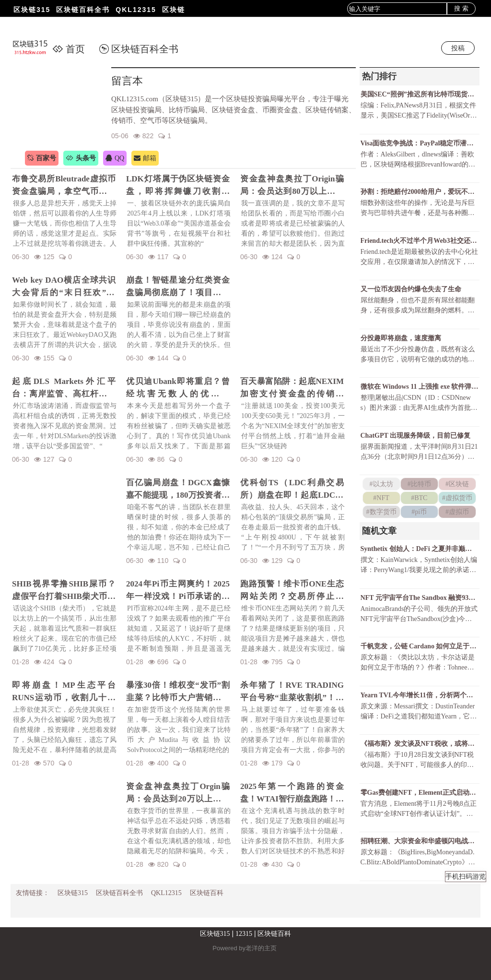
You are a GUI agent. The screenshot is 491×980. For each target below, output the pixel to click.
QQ (115, 158)
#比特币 (419, 484)
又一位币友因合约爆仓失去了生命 (411, 289)
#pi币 (419, 512)
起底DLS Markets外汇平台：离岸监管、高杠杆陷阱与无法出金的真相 (64, 388)
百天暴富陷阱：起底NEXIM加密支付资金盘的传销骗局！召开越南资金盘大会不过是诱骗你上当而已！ (292, 388)
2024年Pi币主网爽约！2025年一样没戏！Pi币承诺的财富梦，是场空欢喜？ (178, 591)
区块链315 (32, 10)
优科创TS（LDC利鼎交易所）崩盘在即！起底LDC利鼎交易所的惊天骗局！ (292, 490)
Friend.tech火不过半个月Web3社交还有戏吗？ (420, 241)
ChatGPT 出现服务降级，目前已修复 (416, 436)
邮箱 (145, 158)
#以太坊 (381, 484)
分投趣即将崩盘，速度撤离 (401, 338)
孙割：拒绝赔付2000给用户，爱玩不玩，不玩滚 (420, 192)
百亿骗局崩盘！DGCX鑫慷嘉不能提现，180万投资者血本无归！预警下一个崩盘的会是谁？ (178, 490)
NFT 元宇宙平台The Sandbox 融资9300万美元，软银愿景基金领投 (420, 598)
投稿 (458, 48)
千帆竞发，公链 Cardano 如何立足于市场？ (420, 646)
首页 (69, 49)
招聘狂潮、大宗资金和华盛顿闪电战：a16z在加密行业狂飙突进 (420, 841)
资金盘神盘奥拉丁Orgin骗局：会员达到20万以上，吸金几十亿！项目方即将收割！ (178, 793)
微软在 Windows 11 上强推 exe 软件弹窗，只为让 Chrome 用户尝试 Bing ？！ (420, 387)
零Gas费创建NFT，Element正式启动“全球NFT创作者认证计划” (420, 793)
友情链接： (33, 893)
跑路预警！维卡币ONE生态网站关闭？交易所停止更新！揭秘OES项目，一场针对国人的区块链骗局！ (292, 591)
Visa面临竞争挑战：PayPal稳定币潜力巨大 (420, 143)
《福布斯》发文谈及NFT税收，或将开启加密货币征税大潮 (420, 744)
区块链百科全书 (83, 10)
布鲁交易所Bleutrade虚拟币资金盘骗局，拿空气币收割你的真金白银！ (64, 186)
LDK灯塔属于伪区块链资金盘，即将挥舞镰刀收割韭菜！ (178, 186)
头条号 (81, 158)
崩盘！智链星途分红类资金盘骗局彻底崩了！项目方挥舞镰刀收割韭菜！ (178, 287)
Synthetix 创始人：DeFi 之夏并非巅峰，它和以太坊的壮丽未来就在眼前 (420, 549)
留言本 (127, 81)
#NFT (381, 498)
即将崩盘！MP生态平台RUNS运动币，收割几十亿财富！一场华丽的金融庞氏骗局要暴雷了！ (64, 692)
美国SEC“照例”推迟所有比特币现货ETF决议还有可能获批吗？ (420, 94)
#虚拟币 (457, 512)
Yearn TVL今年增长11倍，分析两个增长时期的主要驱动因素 (420, 695)
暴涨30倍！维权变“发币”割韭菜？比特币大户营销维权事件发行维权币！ (178, 692)
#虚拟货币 (457, 498)
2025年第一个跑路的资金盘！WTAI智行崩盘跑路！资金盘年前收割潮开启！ (292, 793)
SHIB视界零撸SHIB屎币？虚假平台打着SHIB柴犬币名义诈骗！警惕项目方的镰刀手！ (64, 591)
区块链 (174, 10)
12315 (244, 934)
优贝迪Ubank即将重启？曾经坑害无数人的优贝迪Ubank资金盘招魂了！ (178, 388)
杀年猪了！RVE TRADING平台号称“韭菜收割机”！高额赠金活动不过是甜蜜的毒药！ (292, 692)
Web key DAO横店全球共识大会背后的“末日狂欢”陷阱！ (64, 287)
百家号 (42, 158)
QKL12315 (136, 10)
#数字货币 (381, 512)
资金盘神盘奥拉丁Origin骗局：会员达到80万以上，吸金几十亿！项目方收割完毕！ (292, 186)
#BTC (419, 498)
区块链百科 (207, 893)
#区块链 (457, 484)
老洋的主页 (261, 948)
